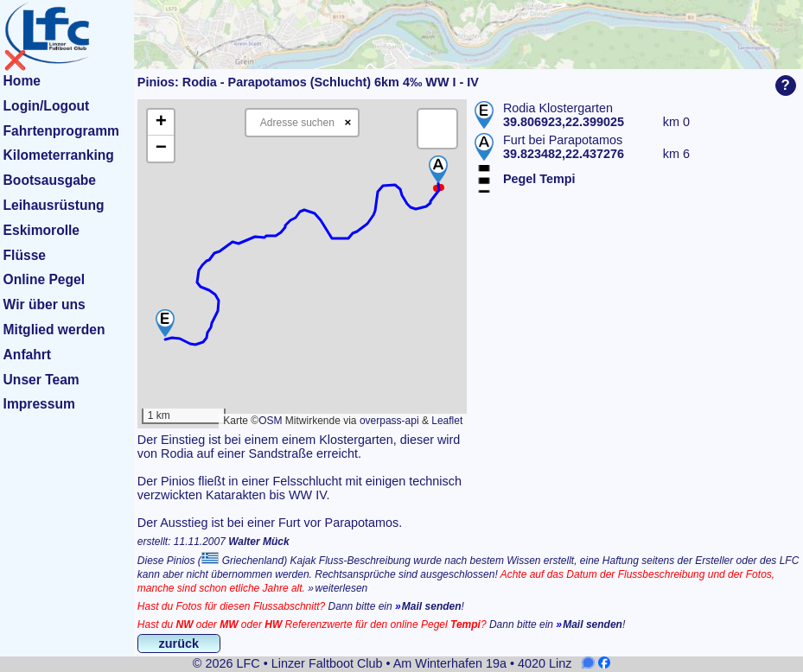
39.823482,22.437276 (564, 154)
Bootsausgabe (50, 180)
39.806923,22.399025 (564, 122)
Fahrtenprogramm (61, 131)
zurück (179, 643)
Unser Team (41, 380)
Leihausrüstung (54, 205)
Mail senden (432, 606)
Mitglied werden (54, 330)
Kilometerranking (59, 155)
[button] (165, 323)
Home (22, 81)
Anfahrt (27, 355)
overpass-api (389, 421)
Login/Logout (47, 106)
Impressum (39, 404)
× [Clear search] (348, 122)
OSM (270, 421)
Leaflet (447, 421)
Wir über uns (45, 304)
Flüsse (25, 255)
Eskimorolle (41, 230)
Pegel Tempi (539, 179)
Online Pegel (44, 279)
